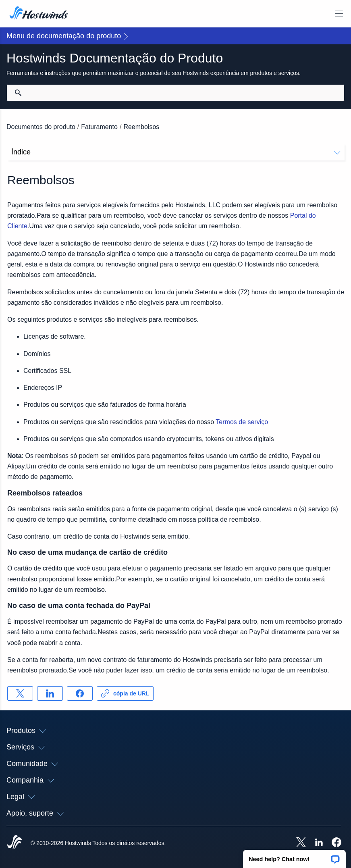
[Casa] (39, 14)
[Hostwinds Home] (15, 843)
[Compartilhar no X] (20, 693)
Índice (176, 152)
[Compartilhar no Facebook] (80, 693)
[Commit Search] (18, 93)
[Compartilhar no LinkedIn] (50, 693)
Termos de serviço (242, 422)
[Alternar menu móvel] (339, 14)
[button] (294, 856)
